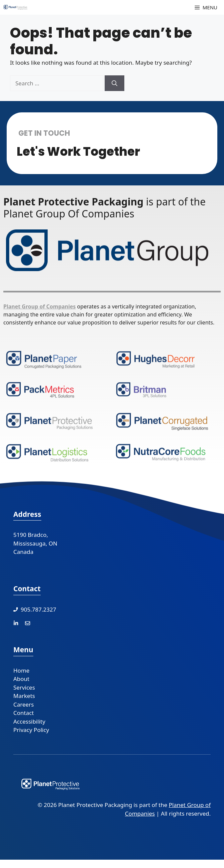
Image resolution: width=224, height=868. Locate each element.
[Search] (114, 83)
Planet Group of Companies (39, 306)
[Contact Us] (27, 623)
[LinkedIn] (16, 623)
